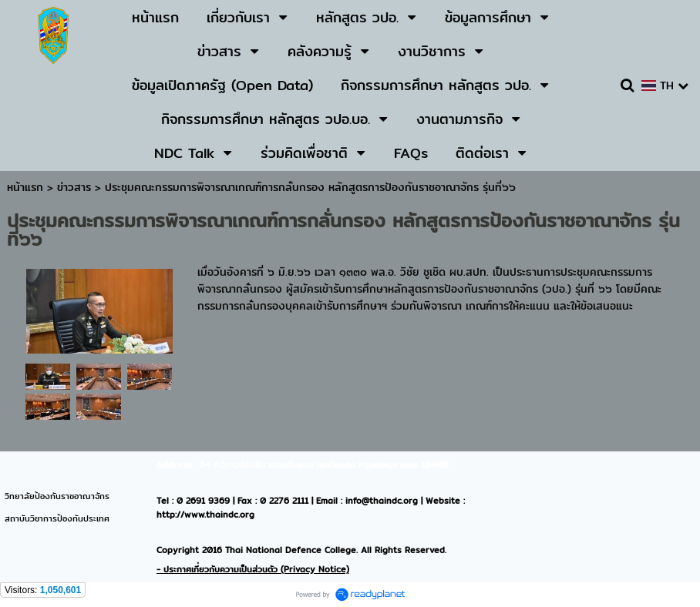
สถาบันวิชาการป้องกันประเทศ (57, 518)
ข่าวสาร (76, 187)
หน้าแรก (25, 187)
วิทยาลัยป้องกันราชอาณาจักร (57, 496)
